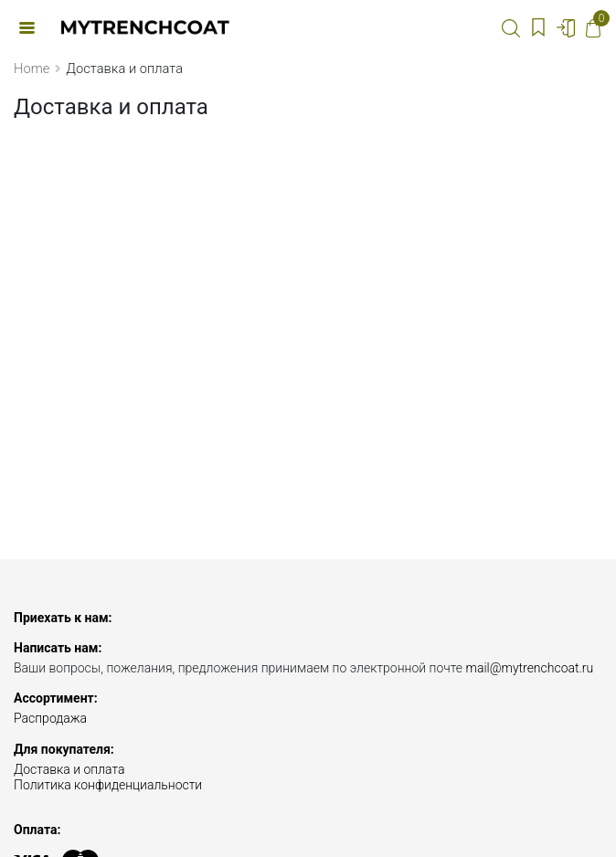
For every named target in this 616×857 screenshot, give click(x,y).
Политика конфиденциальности (108, 785)
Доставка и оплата (69, 769)
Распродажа (50, 718)
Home (32, 69)
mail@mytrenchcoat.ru (529, 668)
